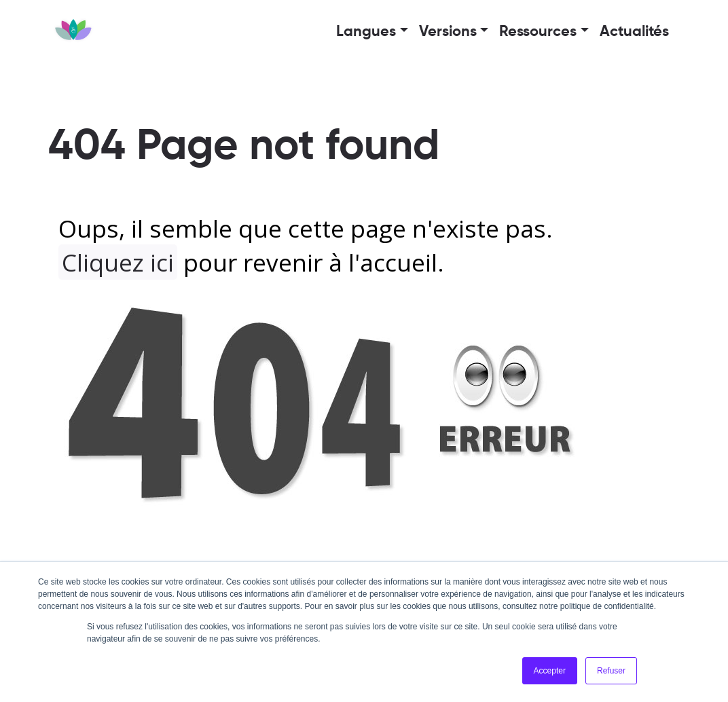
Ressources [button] (538, 32)
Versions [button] (448, 32)
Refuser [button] (611, 671)
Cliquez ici (118, 262)
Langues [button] (366, 32)
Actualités (634, 32)
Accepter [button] (550, 671)
